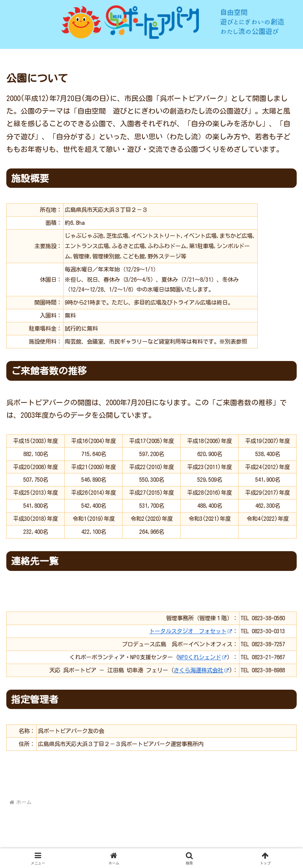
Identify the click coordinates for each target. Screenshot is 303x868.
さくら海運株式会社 (201, 670)
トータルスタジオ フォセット (191, 631)
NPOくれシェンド (203, 657)
